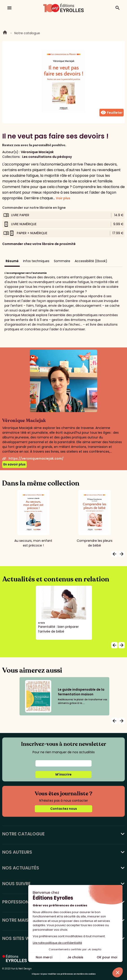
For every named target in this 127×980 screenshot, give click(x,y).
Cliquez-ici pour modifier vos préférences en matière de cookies (64, 974)
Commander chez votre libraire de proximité (39, 244)
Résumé (12, 261)
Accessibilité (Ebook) (91, 261)
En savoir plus (14, 464)
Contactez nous (64, 809)
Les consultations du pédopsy (47, 157)
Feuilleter (112, 113)
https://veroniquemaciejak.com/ (33, 458)
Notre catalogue (27, 33)
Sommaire (62, 261)
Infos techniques (36, 261)
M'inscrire (63, 774)
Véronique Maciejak (37, 152)
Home (5, 33)
